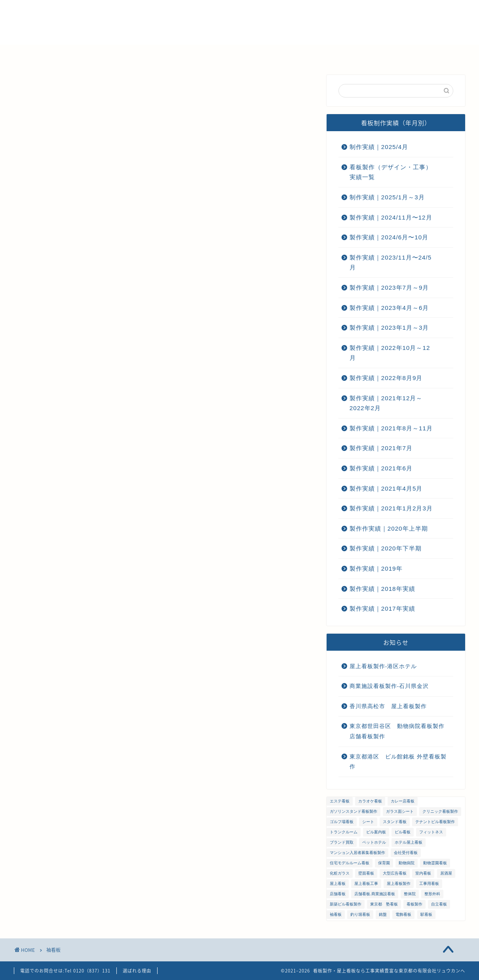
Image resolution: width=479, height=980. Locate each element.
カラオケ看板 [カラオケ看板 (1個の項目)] (370, 801)
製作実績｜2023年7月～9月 (389, 288)
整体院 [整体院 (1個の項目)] (410, 894)
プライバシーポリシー (397, 54)
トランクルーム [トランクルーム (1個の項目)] (344, 832)
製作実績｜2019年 (376, 568)
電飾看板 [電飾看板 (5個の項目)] (403, 914)
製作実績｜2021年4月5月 (386, 488)
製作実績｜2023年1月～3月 (389, 328)
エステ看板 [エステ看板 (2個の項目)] (340, 801)
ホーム (62, 54)
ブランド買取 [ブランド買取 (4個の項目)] (342, 842)
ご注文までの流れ (268, 54)
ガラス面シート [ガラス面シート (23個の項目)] (400, 811)
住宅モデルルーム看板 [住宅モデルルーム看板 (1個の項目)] (350, 863)
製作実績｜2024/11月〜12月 (391, 217)
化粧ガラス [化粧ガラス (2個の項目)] (340, 873)
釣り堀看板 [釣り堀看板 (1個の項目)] (360, 914)
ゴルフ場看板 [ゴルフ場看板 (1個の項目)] (342, 822)
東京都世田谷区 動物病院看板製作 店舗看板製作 (400, 731)
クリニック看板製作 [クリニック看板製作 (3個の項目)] (440, 811)
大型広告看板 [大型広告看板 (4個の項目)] (395, 873)
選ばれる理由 (108, 54)
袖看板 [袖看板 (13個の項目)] (336, 914)
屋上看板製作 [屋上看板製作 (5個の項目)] (399, 884)
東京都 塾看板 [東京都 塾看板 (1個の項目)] (384, 904)
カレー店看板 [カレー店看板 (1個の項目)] (403, 801)
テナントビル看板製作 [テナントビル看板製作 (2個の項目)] (435, 822)
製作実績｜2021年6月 (381, 468)
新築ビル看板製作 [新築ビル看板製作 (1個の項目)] (346, 904)
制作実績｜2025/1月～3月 (387, 197)
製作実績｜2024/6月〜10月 (389, 237)
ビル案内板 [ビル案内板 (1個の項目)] (376, 832)
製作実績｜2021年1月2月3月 (391, 508)
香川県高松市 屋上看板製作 (388, 706)
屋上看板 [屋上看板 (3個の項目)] (338, 884)
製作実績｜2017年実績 (382, 608)
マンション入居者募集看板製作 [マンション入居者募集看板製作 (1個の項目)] (357, 853)
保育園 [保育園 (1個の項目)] (384, 863)
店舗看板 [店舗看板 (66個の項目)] (338, 894)
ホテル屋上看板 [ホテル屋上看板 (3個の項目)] (409, 842)
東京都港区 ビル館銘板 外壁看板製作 (398, 762)
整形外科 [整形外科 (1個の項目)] (432, 894)
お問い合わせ (330, 54)
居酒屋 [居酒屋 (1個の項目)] (446, 873)
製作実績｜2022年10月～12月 (390, 353)
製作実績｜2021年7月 (381, 448)
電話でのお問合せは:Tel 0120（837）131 (65, 971)
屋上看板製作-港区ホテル (383, 666)
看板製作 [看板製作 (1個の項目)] (414, 904)
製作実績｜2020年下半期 (386, 548)
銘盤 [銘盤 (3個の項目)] (383, 914)
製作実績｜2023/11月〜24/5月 (391, 263)
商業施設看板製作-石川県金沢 (389, 686)
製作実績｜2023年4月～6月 (389, 308)
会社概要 (158, 54)
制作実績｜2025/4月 (379, 147)
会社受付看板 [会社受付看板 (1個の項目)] (406, 853)
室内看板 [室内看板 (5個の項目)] (423, 873)
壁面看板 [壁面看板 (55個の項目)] (366, 873)
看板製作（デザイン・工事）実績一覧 (391, 172)
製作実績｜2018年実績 (382, 589)
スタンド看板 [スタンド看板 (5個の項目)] (395, 822)
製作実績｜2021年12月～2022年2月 (386, 403)
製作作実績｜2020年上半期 (389, 528)
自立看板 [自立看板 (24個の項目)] (439, 904)
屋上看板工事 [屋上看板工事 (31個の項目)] (366, 884)
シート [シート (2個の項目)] (368, 822)
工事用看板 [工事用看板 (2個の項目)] (429, 884)
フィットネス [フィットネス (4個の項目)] (431, 832)
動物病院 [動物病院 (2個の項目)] (407, 863)
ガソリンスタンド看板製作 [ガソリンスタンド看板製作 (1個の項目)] (354, 811)
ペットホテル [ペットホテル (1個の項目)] (374, 842)
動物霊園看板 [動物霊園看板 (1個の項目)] (435, 863)
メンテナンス (207, 54)
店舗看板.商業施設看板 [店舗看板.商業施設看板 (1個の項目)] (375, 894)
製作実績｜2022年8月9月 (386, 378)
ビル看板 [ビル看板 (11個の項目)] (403, 832)
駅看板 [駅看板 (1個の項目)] (426, 914)
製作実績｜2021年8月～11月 (391, 428)
